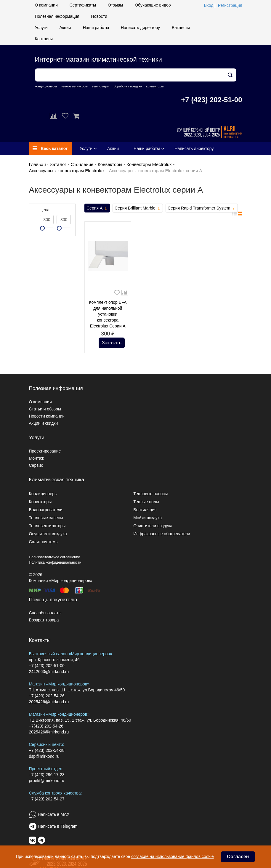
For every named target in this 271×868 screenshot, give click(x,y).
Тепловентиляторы (47, 526)
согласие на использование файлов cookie (172, 856)
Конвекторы (110, 164)
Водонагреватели (46, 510)
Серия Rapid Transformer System (202, 208)
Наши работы (96, 28)
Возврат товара (44, 620)
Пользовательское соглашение (55, 557)
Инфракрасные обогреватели (162, 534)
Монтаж (37, 458)
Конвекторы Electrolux (149, 164)
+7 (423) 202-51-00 (211, 100)
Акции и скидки (44, 423)
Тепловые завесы (46, 518)
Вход (209, 5)
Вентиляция (145, 510)
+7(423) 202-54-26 (46, 726)
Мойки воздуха (147, 518)
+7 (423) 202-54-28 (47, 750)
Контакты (44, 39)
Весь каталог (50, 148)
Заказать (112, 343)
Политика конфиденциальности (55, 562)
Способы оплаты (45, 613)
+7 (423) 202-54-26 (47, 696)
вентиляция (101, 86)
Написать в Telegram (58, 826)
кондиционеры (46, 86)
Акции (65, 28)
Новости (99, 16)
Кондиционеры (43, 494)
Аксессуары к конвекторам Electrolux (67, 171)
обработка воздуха (128, 86)
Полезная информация (57, 16)
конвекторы (155, 86)
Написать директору (140, 28)
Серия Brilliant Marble (138, 208)
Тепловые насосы (150, 494)
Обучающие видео (153, 5)
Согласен (238, 857)
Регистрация (230, 5)
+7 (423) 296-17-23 (47, 775)
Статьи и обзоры (45, 409)
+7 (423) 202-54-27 (47, 799)
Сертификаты (83, 5)
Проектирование (45, 451)
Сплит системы (44, 542)
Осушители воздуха (48, 534)
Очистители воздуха (153, 526)
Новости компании (47, 416)
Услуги (41, 28)
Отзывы (115, 5)
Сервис (36, 465)
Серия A (97, 208)
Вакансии (181, 28)
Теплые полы (146, 502)
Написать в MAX (54, 814)
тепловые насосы (74, 86)
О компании (46, 5)
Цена (45, 210)
